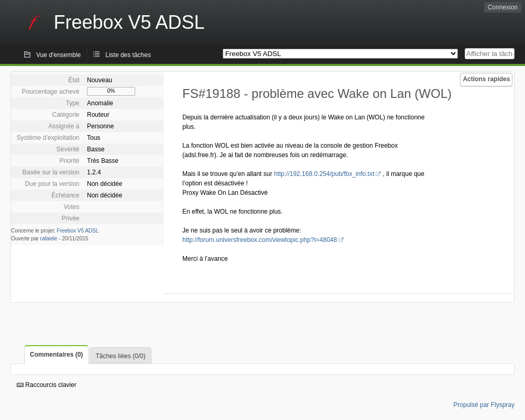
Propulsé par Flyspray (484, 405)
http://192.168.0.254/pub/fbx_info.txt (324, 174)
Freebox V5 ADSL (78, 231)
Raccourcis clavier (47, 385)
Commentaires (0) (56, 355)
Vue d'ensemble (58, 55)
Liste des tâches (128, 55)
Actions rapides (486, 79)
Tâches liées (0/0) (120, 356)
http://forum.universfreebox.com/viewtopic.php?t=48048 (260, 240)
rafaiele (49, 239)
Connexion (503, 7)
